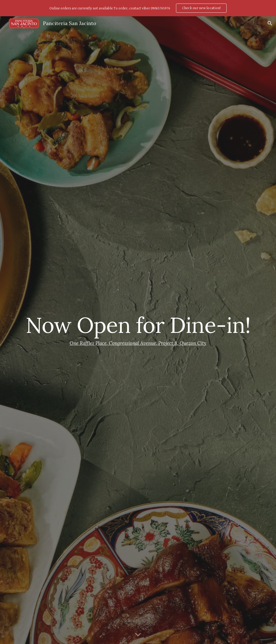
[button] (270, 23)
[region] (138, 8)
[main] (138, 330)
